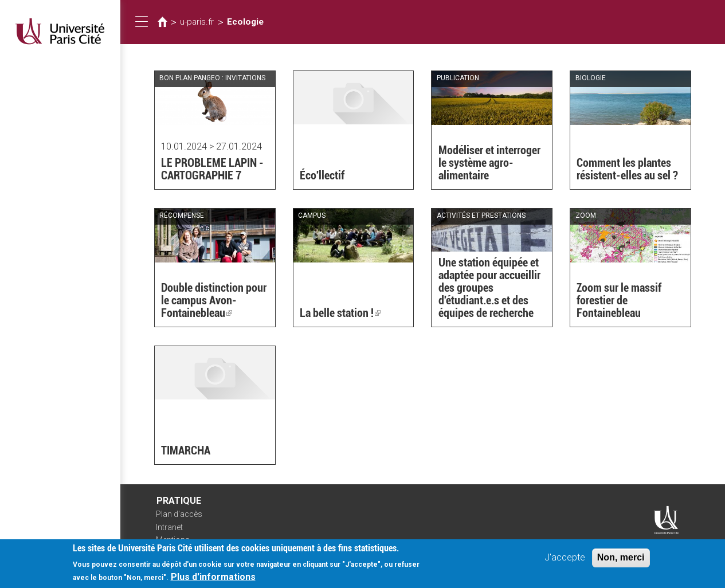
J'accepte (565, 561)
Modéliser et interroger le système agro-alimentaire (489, 163)
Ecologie (245, 22)
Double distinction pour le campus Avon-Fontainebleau (214, 300)
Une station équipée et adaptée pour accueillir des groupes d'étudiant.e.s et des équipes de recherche (489, 288)
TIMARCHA (186, 450)
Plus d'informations (213, 580)
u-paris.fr (197, 22)
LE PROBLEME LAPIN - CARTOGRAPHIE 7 (212, 169)
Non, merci (621, 561)
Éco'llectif (322, 175)
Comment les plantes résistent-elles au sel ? (627, 169)
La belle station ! (340, 313)
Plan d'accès (179, 514)
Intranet (169, 527)
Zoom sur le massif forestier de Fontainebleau (619, 300)
